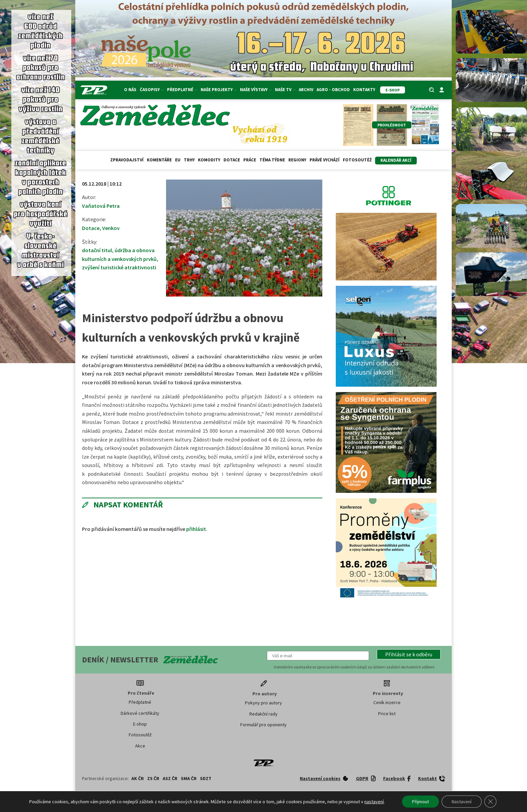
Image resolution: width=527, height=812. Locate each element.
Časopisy (152, 90)
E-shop (140, 724)
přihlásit (196, 529)
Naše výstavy (256, 90)
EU (178, 160)
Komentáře (159, 160)
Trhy (189, 160)
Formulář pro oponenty (263, 725)
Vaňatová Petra (101, 206)
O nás (130, 90)
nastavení (374, 802)
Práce (250, 160)
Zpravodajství (127, 160)
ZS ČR (153, 778)
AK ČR (138, 778)
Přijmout (420, 802)
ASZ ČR (170, 778)
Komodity (209, 160)
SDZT (206, 778)
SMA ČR (189, 778)
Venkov (111, 228)
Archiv (306, 90)
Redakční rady (263, 714)
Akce (140, 746)
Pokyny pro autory (263, 703)
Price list (387, 713)
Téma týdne (272, 160)
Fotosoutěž (357, 160)
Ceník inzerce (387, 702)
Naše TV (285, 90)
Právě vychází (325, 160)
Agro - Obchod (333, 90)
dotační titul (97, 250)
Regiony (297, 160)
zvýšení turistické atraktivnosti (119, 267)
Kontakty (364, 90)
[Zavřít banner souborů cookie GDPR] (490, 802)
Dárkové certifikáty (140, 713)
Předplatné (182, 90)
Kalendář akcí (396, 160)
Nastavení (462, 802)
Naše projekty (219, 90)
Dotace (232, 160)
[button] (409, 654)
